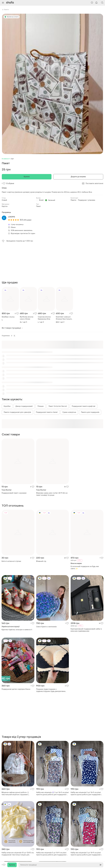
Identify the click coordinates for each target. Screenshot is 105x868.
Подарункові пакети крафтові (84, 406)
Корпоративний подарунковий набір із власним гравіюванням (86, 630)
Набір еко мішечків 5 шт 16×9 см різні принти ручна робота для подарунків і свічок (86, 794)
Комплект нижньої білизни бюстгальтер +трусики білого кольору (64, 318)
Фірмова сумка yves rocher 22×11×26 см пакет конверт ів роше (52, 494)
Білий (41, 200)
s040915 (12, 217)
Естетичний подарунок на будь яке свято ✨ (85, 568)
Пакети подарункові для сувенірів (17, 412)
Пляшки (41, 406)
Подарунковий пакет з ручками (14, 493)
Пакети (6, 10)
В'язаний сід (41, 561)
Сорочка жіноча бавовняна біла (44, 318)
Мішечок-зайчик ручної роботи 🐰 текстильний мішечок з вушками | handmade (15, 794)
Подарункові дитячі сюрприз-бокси (16, 689)
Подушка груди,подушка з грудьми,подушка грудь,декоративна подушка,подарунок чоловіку (51, 690)
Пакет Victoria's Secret (58, 406)
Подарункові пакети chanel (47, 412)
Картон (5, 206)
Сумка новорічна (69, 412)
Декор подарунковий (24, 406)
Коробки (7, 406)
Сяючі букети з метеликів (46, 627)
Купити (27, 177)
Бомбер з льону (8, 317)
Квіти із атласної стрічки (11, 561)
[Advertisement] (52, 262)
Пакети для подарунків (90, 412)
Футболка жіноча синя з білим (27, 318)
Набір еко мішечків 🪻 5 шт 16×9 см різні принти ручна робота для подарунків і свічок (52, 794)
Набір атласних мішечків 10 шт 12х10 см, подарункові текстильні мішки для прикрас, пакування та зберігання (18, 854)
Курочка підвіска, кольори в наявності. (17, 630)
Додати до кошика (78, 177)
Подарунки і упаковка (87, 200)
